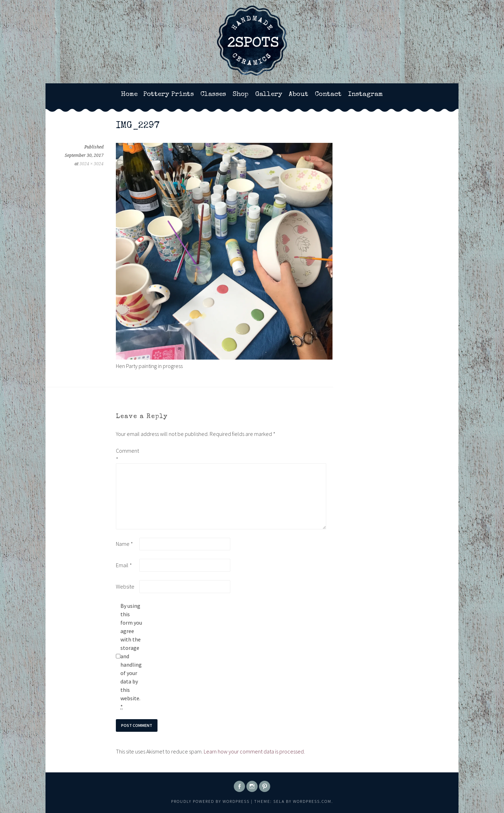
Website (125, 586)
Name (124, 544)
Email (124, 565)
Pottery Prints (169, 95)
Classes (213, 95)
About (299, 95)
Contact (328, 95)
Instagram (366, 95)
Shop (241, 95)
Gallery (269, 95)
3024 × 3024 (92, 164)
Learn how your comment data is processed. (254, 751)
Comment (127, 455)
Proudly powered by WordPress (210, 801)
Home (129, 95)
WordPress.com (312, 801)
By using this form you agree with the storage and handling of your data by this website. (131, 656)
